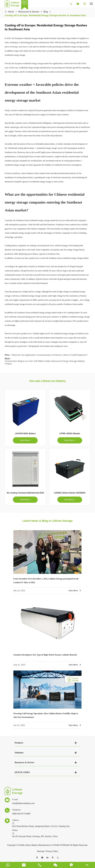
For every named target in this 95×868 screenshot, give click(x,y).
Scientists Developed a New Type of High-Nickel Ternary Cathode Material (45, 655)
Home (11, 12)
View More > (25, 440)
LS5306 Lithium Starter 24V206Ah (70, 493)
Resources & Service (29, 12)
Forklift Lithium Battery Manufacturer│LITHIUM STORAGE (44, 845)
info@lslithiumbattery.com (23, 803)
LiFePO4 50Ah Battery (25, 434)
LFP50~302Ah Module (70, 434)
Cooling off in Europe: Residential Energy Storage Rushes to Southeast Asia (45, 15)
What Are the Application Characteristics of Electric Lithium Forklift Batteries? (50, 354)
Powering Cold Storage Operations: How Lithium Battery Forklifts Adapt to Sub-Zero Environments (46, 715)
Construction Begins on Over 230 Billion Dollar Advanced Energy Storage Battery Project (45, 361)
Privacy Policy (52, 851)
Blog (46, 12)
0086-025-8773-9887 (21, 814)
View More (75, 591)
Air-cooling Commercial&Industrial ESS (25, 493)
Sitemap (41, 851)
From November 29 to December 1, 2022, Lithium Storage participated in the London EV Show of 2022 (46, 581)
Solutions (19, 753)
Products (19, 743)
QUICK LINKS (22, 772)
